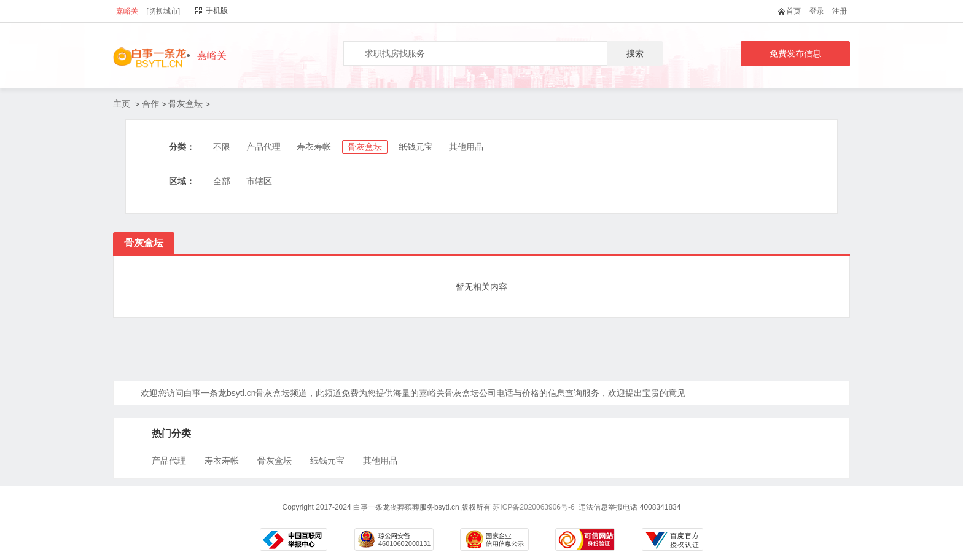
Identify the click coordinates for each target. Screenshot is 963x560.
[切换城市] (163, 11)
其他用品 (466, 147)
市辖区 (259, 181)
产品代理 (263, 147)
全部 (222, 181)
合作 (150, 104)
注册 (840, 11)
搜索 (635, 53)
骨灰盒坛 (185, 104)
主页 (122, 104)
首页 (792, 11)
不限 (222, 147)
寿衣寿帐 (314, 147)
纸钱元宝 (416, 147)
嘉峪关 (127, 11)
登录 (817, 11)
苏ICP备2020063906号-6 (533, 507)
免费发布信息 (795, 53)
